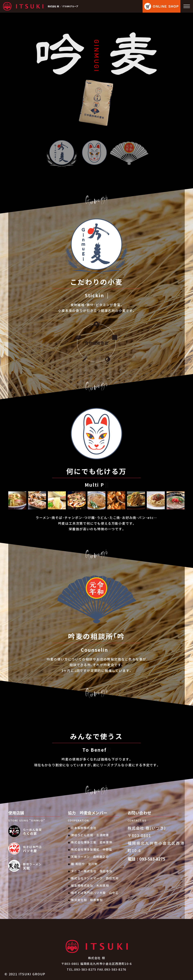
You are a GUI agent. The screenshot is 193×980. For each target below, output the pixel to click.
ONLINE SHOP (166, 6)
